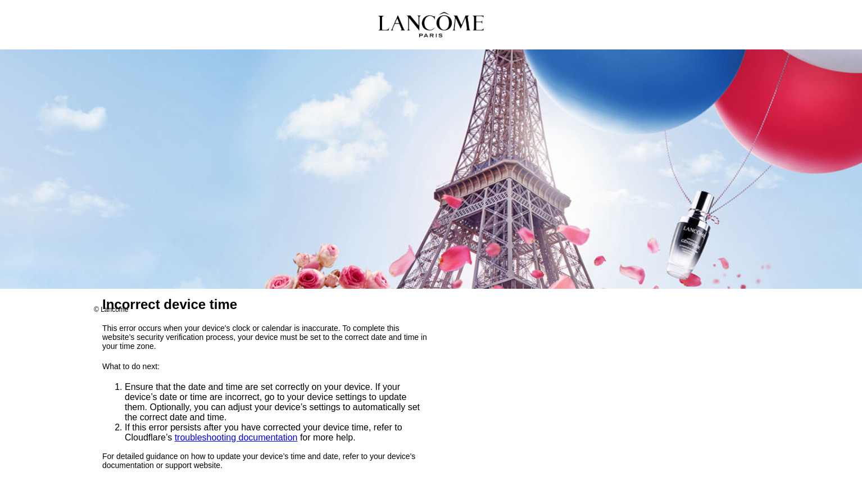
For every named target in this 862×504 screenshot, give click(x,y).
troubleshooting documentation (236, 438)
